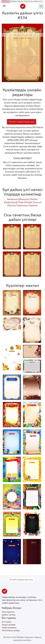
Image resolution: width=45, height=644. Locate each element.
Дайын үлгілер (9, 615)
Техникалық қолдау (11, 630)
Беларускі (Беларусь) (18, 199)
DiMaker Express (17, 1)
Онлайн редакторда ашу (22, 122)
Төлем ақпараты (9, 628)
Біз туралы (7, 622)
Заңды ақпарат (9, 625)
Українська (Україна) (27, 205)
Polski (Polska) (25, 202)
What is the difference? (33, 1)
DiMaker (6, 1)
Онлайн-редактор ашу (21, 580)
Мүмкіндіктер (8, 612)
